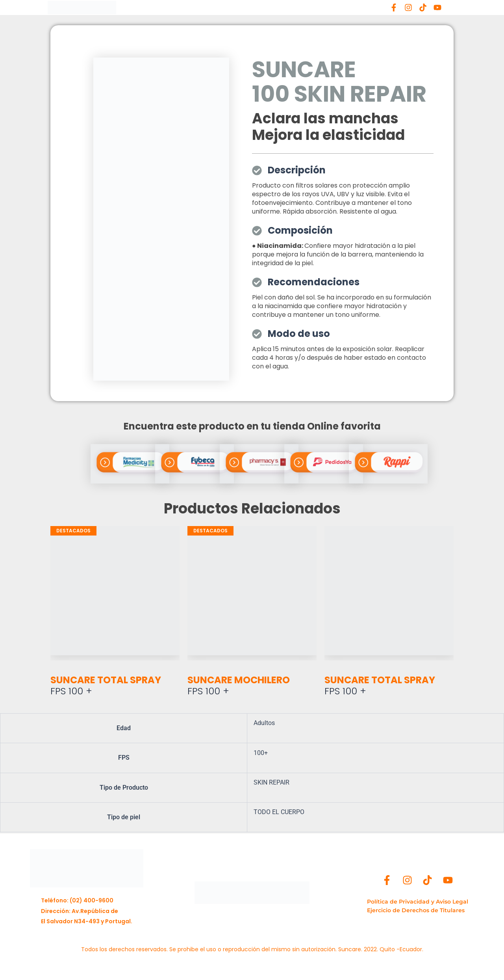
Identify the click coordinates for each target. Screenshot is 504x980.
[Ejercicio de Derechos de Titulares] (418, 911)
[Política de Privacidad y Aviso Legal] (418, 902)
